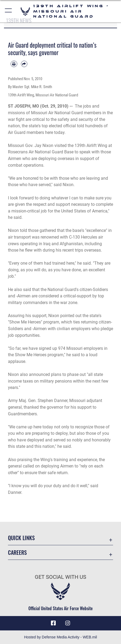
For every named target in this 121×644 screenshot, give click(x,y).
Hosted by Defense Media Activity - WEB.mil (61, 637)
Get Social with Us (60, 577)
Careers (17, 553)
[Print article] (14, 64)
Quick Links (21, 538)
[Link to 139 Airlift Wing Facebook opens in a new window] (53, 623)
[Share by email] (24, 64)
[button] (9, 11)
